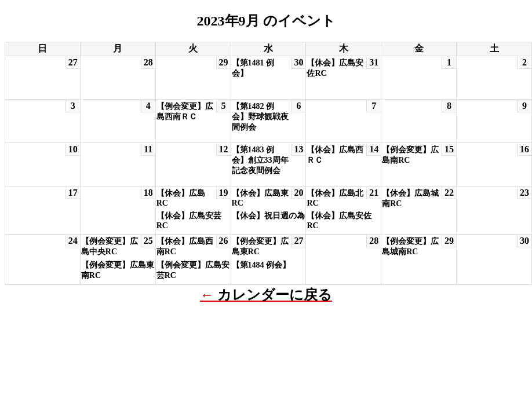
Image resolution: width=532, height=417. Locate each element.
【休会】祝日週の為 (268, 216)
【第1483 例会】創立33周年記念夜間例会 (260, 160)
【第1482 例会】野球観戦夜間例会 (260, 117)
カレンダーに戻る (275, 295)
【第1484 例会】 (261, 265)
